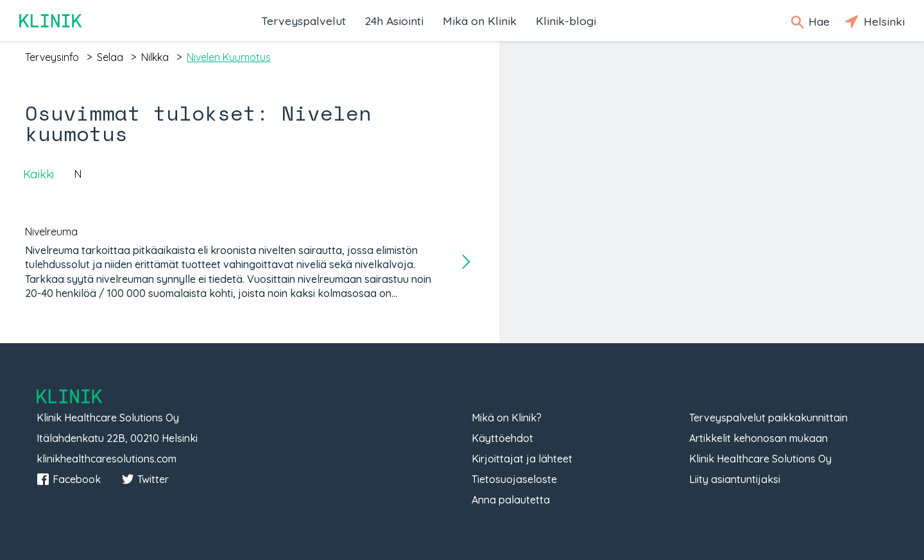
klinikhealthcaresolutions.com (107, 459)
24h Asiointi (394, 21)
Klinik (51, 21)
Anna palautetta (511, 500)
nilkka (155, 57)
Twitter (145, 479)
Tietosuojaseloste (514, 479)
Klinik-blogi (566, 21)
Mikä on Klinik (480, 21)
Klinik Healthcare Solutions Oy (760, 459)
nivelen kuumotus (229, 57)
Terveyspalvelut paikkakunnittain (768, 418)
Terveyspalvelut (304, 21)
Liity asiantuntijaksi (735, 479)
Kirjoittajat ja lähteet (522, 459)
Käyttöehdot (502, 438)
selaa (110, 57)
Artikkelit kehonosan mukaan (758, 438)
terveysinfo (52, 57)
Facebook (69, 479)
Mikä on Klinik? (507, 418)
